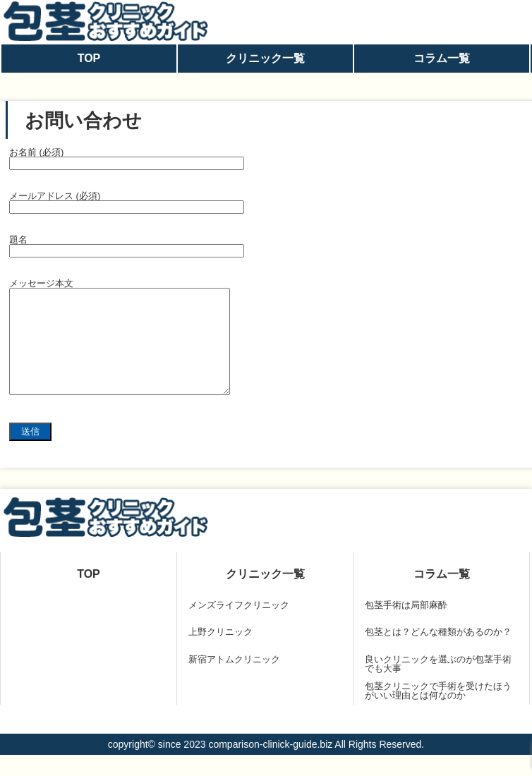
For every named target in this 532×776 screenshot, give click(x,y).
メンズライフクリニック (239, 626)
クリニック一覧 (265, 58)
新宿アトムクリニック (234, 680)
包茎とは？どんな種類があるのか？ (438, 653)
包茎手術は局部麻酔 (406, 626)
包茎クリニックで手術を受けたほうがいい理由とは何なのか (438, 712)
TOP (89, 58)
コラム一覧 (442, 58)
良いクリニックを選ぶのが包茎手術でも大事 (438, 685)
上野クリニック (220, 653)
